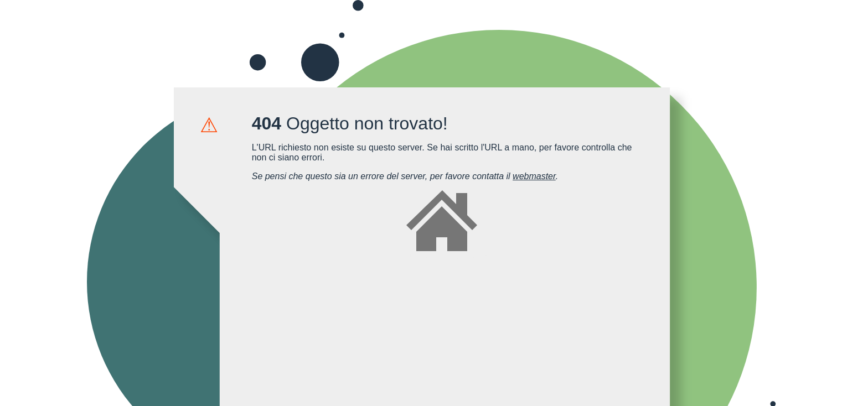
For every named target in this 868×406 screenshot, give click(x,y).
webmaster (534, 176)
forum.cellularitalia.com (442, 225)
